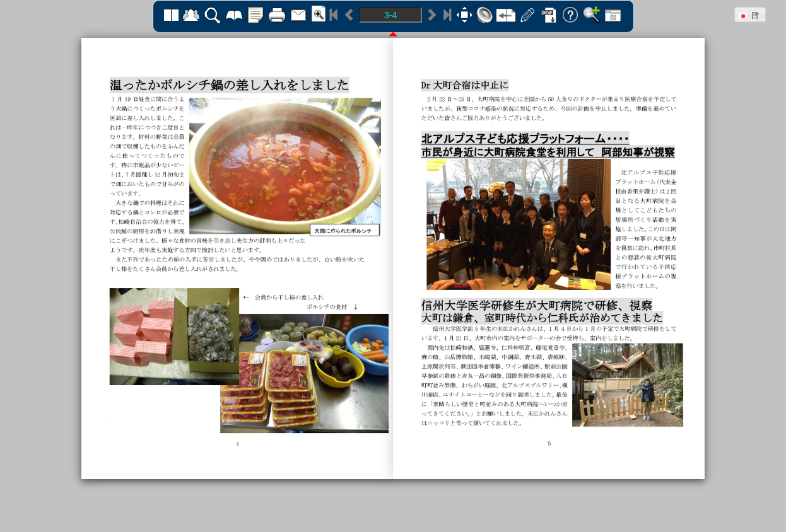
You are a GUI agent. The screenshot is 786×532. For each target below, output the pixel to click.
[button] (750, 14)
